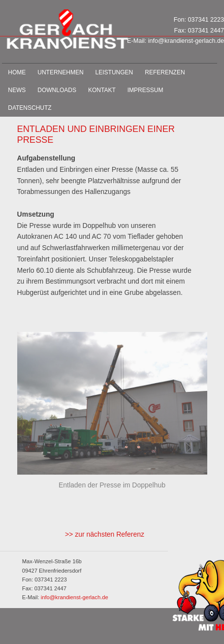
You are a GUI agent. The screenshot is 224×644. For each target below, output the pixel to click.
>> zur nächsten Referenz (105, 534)
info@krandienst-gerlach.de (186, 41)
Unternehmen (60, 72)
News (17, 90)
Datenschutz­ (30, 108)
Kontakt (102, 90)
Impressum (145, 90)
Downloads (57, 90)
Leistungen (114, 72)
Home (17, 72)
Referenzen (165, 72)
